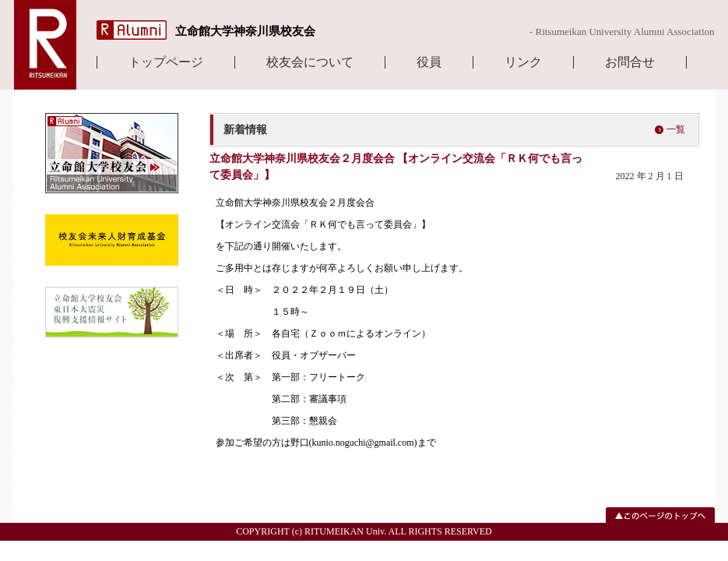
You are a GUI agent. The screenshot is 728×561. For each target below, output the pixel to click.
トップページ (166, 62)
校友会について (310, 62)
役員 (429, 62)
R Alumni (132, 30)
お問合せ (630, 62)
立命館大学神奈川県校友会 (245, 31)
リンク (523, 62)
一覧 (676, 129)
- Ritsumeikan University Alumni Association (622, 32)
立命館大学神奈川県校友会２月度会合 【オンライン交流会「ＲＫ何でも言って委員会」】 (396, 167)
